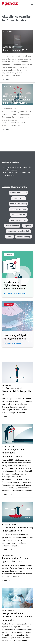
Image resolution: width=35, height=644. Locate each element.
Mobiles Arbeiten (12, 226)
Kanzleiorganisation (18, 220)
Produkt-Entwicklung (18, 204)
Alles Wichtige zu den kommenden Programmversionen (13, 453)
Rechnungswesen (18, 215)
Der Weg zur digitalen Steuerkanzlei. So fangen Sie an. (16, 391)
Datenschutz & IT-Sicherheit (18, 231)
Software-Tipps (18, 198)
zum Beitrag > (6, 79)
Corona (9, 237)
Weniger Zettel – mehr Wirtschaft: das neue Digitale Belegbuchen (17, 617)
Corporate (27, 226)
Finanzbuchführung (18, 209)
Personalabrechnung (18, 193)
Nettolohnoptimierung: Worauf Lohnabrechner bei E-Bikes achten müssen (17, 100)
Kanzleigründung (24, 237)
